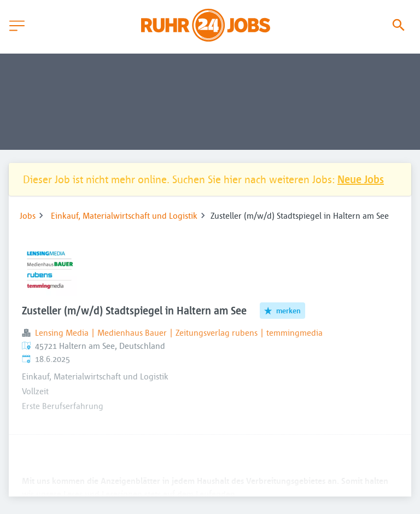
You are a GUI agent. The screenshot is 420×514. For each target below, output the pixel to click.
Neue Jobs (361, 179)
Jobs (28, 215)
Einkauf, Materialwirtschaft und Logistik (124, 215)
